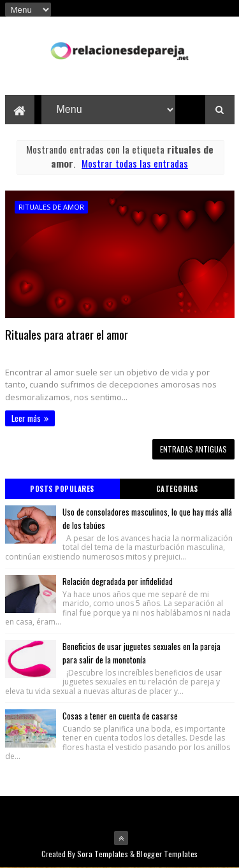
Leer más (26, 418)
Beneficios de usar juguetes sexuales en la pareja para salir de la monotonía (141, 653)
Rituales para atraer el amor (67, 334)
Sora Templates (103, 854)
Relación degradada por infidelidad (118, 581)
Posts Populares (62, 489)
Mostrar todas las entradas (135, 163)
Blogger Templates (167, 854)
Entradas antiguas (193, 449)
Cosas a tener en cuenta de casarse (120, 716)
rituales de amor (51, 207)
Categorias (177, 489)
